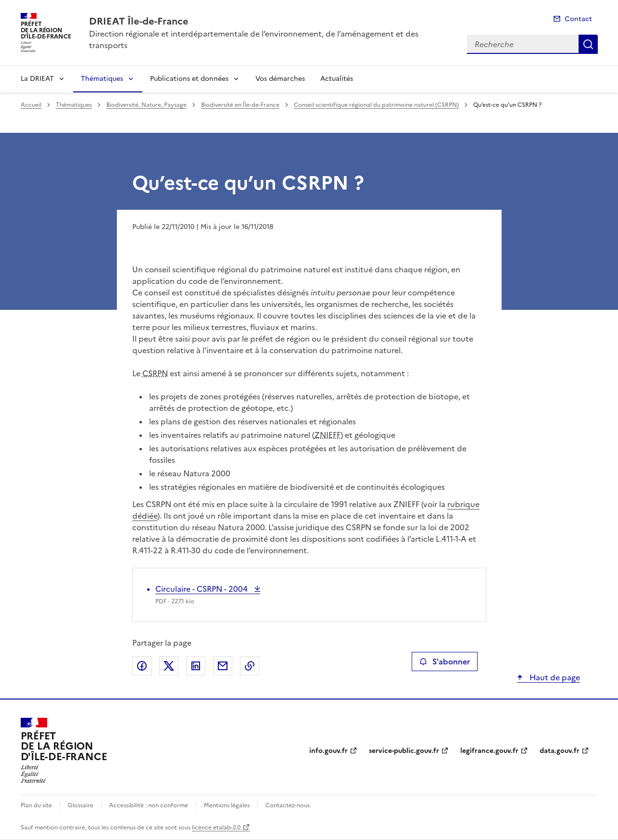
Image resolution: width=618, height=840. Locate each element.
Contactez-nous (288, 805)
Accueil (31, 105)
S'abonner (445, 662)
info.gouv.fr (328, 751)
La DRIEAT (37, 79)
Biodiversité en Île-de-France (240, 105)
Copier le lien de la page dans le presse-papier (250, 666)
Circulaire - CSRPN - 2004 (202, 589)
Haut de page (554, 677)
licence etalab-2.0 (216, 827)
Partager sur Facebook (142, 666)
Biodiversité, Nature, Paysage (146, 105)
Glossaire (81, 805)
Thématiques (102, 79)
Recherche (588, 44)
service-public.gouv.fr (404, 751)
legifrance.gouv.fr (489, 751)
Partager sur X (169, 666)
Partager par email (223, 666)
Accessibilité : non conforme (149, 805)
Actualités (337, 79)
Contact (578, 19)
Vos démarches (280, 79)
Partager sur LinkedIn (196, 666)
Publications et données (189, 79)
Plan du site (36, 805)
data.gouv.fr (560, 751)
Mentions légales (227, 805)
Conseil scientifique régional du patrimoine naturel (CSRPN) (376, 105)
